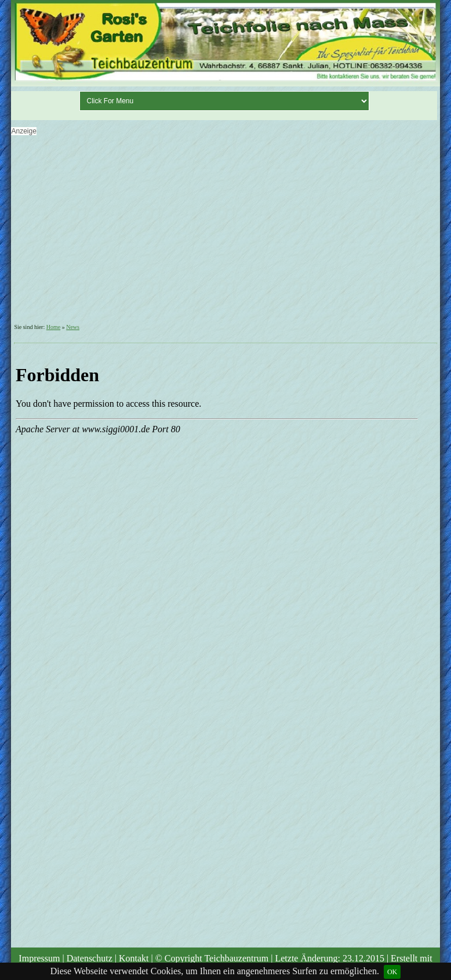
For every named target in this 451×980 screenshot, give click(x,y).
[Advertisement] (224, 233)
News (73, 327)
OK (392, 972)
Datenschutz (90, 958)
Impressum (39, 958)
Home (53, 327)
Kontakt (134, 958)
